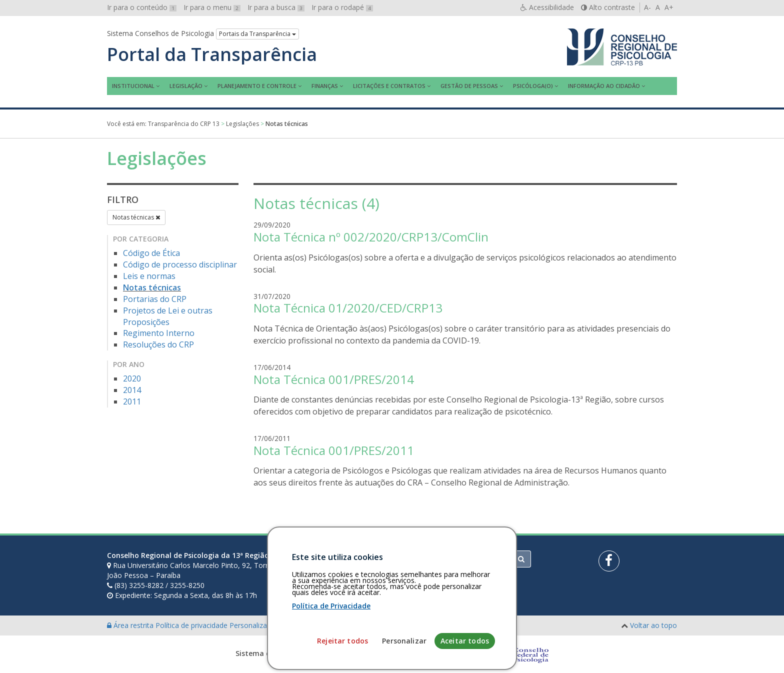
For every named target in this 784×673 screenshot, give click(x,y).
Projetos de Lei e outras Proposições (168, 316)
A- (647, 7)
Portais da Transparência (257, 34)
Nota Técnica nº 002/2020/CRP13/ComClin (371, 237)
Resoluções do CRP (158, 344)
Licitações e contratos (389, 86)
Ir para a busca (276, 7)
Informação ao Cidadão (604, 86)
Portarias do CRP (155, 299)
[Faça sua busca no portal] (431, 559)
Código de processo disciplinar (180, 264)
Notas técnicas (136, 217)
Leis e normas (149, 276)
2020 (132, 378)
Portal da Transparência (212, 54)
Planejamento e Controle (257, 86)
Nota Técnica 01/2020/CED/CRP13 (348, 308)
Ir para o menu (212, 7)
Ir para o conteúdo (142, 7)
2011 (132, 401)
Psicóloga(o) (533, 86)
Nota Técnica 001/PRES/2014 (334, 379)
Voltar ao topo (653, 625)
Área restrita (131, 625)
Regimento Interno (159, 333)
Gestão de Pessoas (469, 86)
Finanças (325, 86)
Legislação (186, 86)
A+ (669, 7)
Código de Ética (151, 253)
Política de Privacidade (331, 668)
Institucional (133, 86)
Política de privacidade (192, 625)
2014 (132, 390)
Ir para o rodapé (342, 7)
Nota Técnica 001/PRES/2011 (334, 450)
